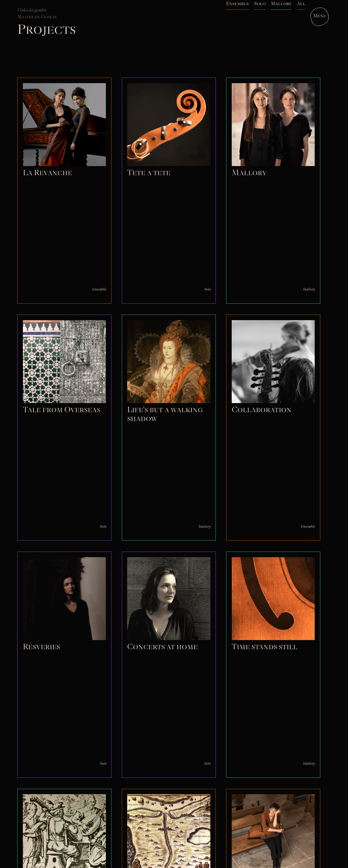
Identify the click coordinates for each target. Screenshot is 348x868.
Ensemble (99, 289)
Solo (208, 289)
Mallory (309, 289)
